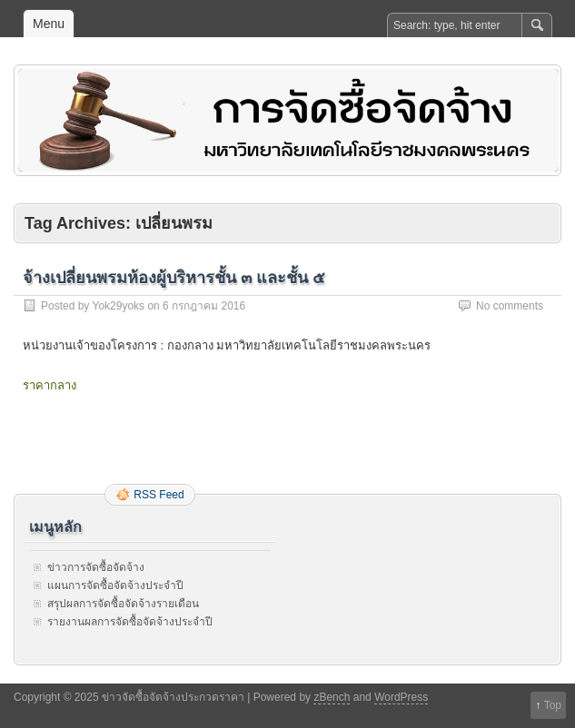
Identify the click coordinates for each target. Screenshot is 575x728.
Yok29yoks (118, 306)
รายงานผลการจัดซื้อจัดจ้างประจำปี (130, 622)
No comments (510, 306)
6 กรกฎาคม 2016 (204, 306)
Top (553, 705)
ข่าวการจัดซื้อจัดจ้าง (96, 567)
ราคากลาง (50, 385)
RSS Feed (159, 495)
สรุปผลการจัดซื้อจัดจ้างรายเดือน (123, 604)
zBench (332, 697)
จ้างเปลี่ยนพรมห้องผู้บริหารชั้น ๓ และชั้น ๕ (174, 278)
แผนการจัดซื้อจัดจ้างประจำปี (115, 585)
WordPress (401, 697)
